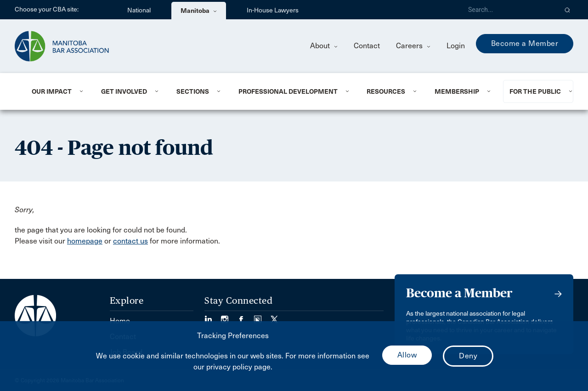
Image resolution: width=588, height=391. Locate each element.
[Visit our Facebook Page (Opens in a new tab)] (246, 316)
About (324, 46)
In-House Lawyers (273, 10)
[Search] (509, 10)
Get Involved (124, 91)
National (139, 10)
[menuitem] (55, 91)
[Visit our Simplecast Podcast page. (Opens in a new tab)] (262, 316)
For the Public (535, 91)
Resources (386, 91)
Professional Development (288, 91)
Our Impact (52, 91)
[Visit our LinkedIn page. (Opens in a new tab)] (213, 316)
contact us (130, 241)
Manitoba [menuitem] (199, 11)
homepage (85, 241)
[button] (568, 10)
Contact (367, 46)
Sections (193, 91)
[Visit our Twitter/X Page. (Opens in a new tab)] (274, 316)
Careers (413, 46)
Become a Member (525, 43)
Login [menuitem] (456, 46)
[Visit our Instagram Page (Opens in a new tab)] (229, 316)
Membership (457, 91)
